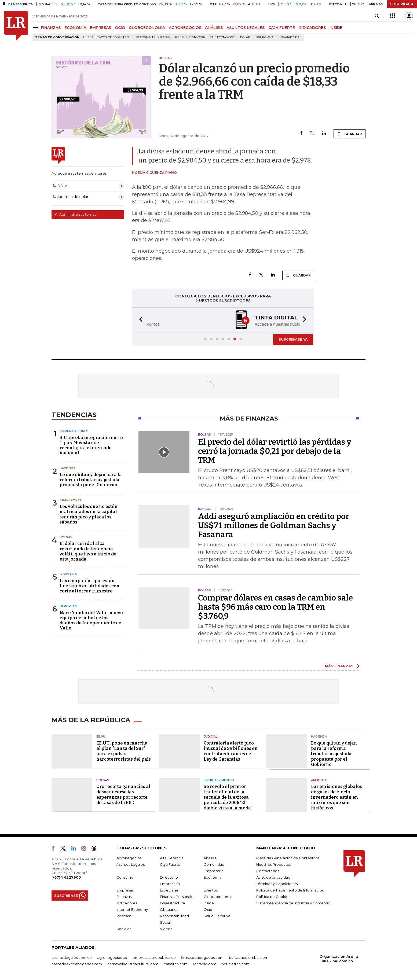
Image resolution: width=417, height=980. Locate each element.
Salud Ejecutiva (217, 916)
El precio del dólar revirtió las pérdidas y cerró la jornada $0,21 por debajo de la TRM (275, 451)
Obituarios (169, 909)
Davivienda (290, 37)
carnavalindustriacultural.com (133, 964)
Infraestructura (172, 903)
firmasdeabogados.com (202, 957)
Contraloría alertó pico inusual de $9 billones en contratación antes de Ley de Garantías (231, 751)
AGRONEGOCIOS (185, 28)
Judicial (211, 736)
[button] (139, 320)
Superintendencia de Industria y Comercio (293, 903)
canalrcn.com (176, 964)
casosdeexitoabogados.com (77, 964)
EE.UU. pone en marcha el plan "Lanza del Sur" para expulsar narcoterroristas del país (124, 751)
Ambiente (319, 780)
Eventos (211, 890)
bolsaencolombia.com (249, 957)
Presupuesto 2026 (190, 37)
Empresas (125, 890)
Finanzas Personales (178, 897)
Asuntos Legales (131, 864)
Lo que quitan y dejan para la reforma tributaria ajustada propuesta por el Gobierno (91, 480)
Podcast (124, 916)
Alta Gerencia (172, 858)
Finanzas (124, 897)
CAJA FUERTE (282, 28)
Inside (209, 903)
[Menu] (37, 27)
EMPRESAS (100, 28)
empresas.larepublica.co (154, 957)
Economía (213, 877)
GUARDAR (350, 134)
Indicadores (127, 903)
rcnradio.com (205, 964)
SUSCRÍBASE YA (293, 339)
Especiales (169, 890)
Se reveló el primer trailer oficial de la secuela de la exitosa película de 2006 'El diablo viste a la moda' (228, 797)
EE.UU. (101, 736)
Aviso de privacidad (273, 877)
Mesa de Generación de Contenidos (288, 858)
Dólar (245, 37)
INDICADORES (312, 28)
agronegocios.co (112, 957)
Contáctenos (268, 871)
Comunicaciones (74, 431)
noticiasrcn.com (236, 964)
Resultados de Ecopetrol (109, 37)
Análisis (210, 858)
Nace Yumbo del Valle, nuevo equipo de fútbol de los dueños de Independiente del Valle (91, 620)
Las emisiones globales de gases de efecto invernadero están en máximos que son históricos (336, 797)
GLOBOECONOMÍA (147, 28)
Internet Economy (132, 909)
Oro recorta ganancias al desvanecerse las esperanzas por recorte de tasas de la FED (123, 795)
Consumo (125, 877)
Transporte (71, 500)
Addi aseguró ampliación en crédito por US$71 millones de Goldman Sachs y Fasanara (274, 525)
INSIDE (336, 28)
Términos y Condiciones (277, 884)
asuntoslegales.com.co (72, 957)
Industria (68, 574)
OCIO (120, 28)
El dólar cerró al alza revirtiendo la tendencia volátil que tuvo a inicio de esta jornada (88, 551)
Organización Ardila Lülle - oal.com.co (339, 959)
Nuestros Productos (274, 864)
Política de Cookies (273, 897)
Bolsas (66, 537)
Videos (166, 929)
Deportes (68, 606)
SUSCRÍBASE (402, 4)
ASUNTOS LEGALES (246, 28)
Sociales (124, 929)
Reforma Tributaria (153, 37)
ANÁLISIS (214, 28)
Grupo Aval (266, 37)
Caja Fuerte (170, 864)
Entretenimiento (219, 780)
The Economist (222, 37)
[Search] (377, 16)
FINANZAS (51, 28)
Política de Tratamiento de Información (290, 890)
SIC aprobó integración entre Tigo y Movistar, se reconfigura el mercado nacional (91, 445)
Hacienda (67, 468)
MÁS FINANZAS (339, 666)
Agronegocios (129, 858)
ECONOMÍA (75, 28)
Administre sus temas (75, 214)
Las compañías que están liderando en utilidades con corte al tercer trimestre (89, 586)
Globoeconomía (218, 897)
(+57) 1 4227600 (66, 877)
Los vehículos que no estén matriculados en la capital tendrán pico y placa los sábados (89, 514)
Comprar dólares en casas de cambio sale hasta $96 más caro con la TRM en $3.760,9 (275, 607)
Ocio (208, 909)
